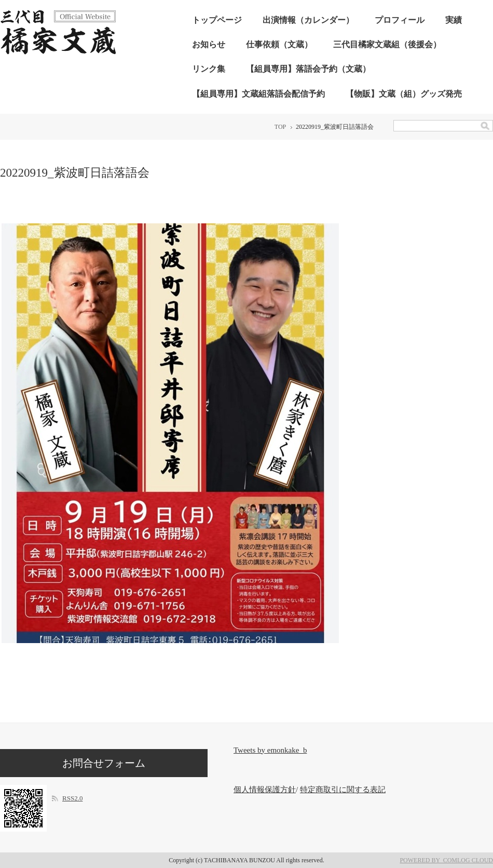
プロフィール (400, 20)
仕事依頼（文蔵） (279, 44)
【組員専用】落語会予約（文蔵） (308, 69)
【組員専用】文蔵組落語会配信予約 (258, 94)
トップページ (217, 20)
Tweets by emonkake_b (270, 750)
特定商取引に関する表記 (343, 790)
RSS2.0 (72, 798)
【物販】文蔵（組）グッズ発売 (404, 94)
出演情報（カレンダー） (308, 20)
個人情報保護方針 (265, 790)
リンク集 (209, 69)
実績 (454, 20)
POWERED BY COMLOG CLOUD (446, 860)
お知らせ (209, 44)
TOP (280, 127)
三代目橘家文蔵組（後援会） (387, 44)
